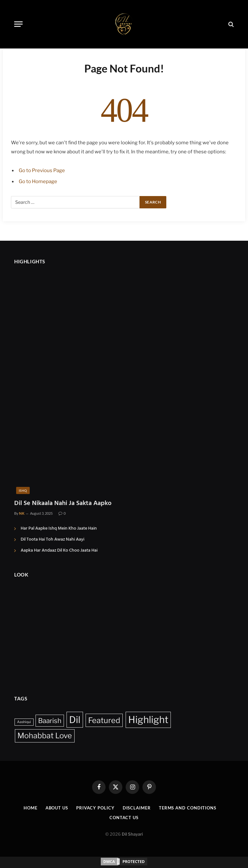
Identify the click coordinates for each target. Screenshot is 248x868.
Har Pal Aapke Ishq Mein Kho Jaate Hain (59, 529)
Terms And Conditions (188, 808)
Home (31, 808)
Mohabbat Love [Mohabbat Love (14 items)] (45, 736)
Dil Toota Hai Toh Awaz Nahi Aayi (52, 540)
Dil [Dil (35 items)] (75, 720)
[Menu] (18, 24)
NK (22, 513)
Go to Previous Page (42, 170)
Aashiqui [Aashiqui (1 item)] (24, 722)
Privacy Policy (95, 808)
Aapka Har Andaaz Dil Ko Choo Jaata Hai (59, 551)
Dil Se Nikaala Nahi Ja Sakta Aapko (63, 504)
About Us (57, 808)
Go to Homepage (38, 181)
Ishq (23, 490)
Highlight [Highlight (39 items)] (148, 720)
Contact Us (124, 818)
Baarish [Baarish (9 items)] (50, 721)
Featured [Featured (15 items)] (104, 720)
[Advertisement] (124, 632)
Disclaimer (137, 808)
